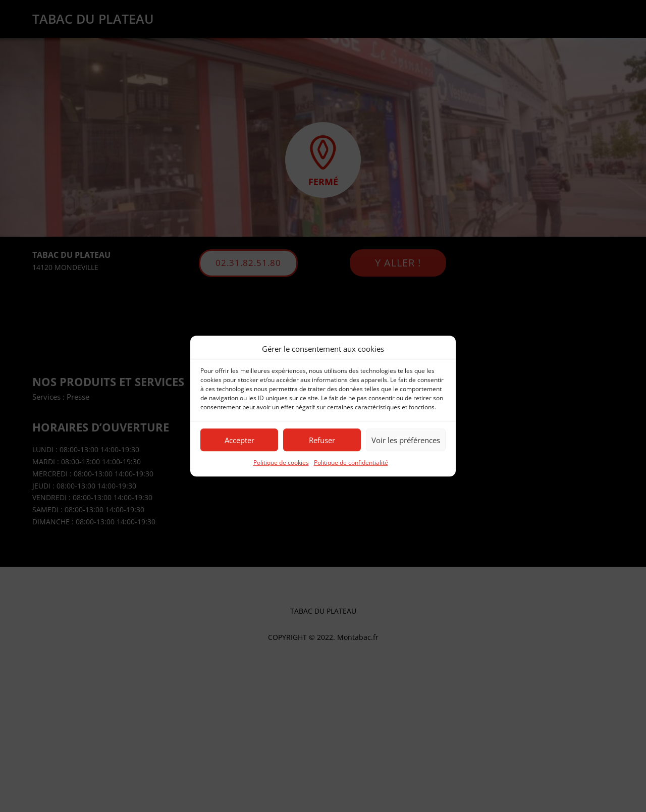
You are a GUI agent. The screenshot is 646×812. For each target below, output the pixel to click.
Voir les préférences (406, 440)
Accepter (239, 440)
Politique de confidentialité (351, 463)
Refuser (322, 440)
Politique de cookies (281, 463)
